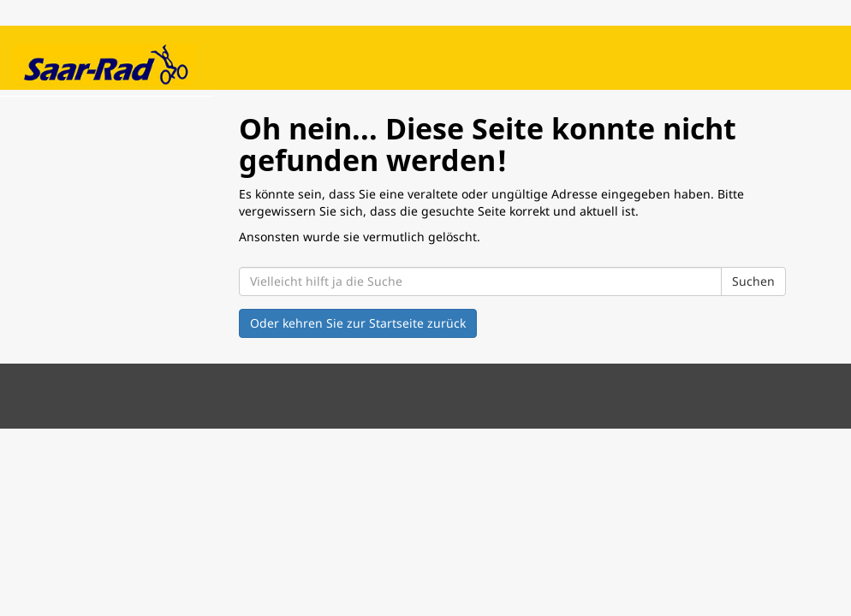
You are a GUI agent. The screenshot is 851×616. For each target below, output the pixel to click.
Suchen (753, 281)
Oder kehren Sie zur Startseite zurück (358, 323)
